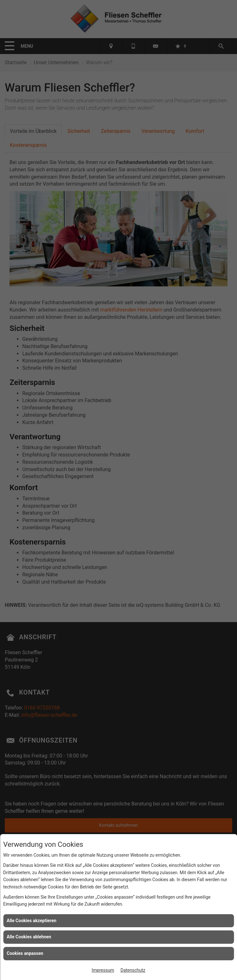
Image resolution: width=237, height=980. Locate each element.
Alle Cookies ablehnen (29, 937)
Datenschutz (133, 970)
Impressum (103, 970)
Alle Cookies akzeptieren (31, 921)
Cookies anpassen (25, 953)
